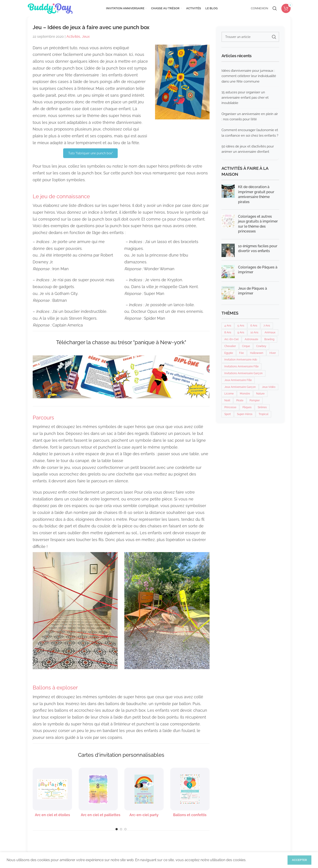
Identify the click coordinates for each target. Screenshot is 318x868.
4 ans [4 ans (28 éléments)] (228, 326)
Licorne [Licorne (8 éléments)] (229, 394)
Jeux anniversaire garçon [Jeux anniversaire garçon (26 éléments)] (240, 387)
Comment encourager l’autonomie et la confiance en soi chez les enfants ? (250, 133)
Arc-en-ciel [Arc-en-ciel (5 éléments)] (231, 339)
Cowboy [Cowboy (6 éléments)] (261, 346)
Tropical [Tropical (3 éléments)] (263, 414)
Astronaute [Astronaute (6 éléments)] (251, 339)
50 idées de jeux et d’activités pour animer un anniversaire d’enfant (248, 149)
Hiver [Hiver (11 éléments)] (273, 353)
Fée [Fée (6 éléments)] (241, 353)
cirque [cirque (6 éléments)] (246, 346)
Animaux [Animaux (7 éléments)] (270, 332)
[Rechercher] (275, 8)
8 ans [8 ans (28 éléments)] (228, 332)
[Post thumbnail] (228, 195)
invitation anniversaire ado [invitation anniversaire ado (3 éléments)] (241, 360)
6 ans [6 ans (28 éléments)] (254, 326)
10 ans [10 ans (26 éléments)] (254, 332)
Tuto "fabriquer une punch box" (91, 153)
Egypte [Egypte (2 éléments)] (229, 353)
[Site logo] (50, 8)
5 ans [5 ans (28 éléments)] (241, 326)
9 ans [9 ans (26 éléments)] (241, 332)
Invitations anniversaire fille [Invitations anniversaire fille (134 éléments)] (241, 366)
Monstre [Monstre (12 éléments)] (245, 394)
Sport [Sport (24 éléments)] (228, 414)
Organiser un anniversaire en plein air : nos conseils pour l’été (250, 117)
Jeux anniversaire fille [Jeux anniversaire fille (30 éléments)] (238, 380)
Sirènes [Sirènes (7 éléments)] (262, 407)
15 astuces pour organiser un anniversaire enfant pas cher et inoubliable (245, 98)
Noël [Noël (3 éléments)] (227, 400)
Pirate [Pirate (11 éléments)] (240, 400)
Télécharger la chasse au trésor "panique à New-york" (121, 342)
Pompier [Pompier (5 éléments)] (255, 400)
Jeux (86, 37)
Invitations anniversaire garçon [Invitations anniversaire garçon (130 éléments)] (243, 373)
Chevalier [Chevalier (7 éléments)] (230, 346)
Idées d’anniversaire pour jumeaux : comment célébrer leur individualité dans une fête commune (249, 76)
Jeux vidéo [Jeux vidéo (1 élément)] (269, 387)
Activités (73, 37)
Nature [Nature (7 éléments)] (260, 394)
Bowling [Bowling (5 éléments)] (269, 339)
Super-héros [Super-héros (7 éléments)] (245, 414)
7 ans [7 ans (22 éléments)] (267, 326)
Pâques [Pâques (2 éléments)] (247, 407)
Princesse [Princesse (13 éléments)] (230, 407)
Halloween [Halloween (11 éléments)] (257, 353)
